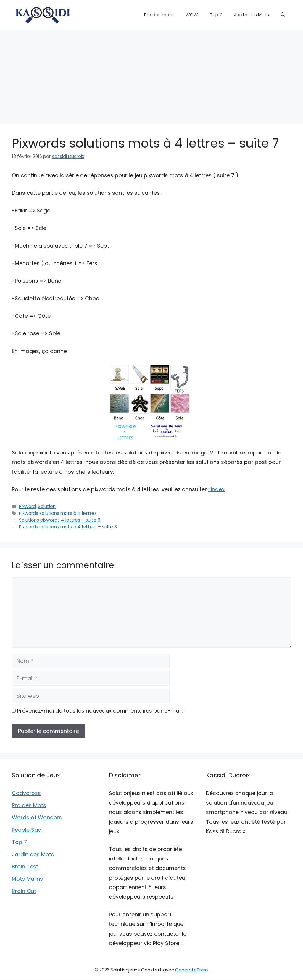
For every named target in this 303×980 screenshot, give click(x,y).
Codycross (26, 793)
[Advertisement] (151, 74)
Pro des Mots (29, 805)
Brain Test (25, 867)
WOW (192, 15)
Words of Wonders (37, 817)
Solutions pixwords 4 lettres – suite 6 (60, 520)
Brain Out (24, 891)
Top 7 (216, 15)
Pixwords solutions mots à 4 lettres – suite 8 (68, 527)
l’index (216, 489)
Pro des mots (159, 15)
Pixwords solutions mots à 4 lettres (58, 513)
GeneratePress (192, 970)
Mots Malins (27, 879)
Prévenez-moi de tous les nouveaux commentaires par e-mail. (100, 711)
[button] (283, 15)
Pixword (27, 506)
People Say (26, 830)
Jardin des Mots (252, 15)
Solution (47, 506)
